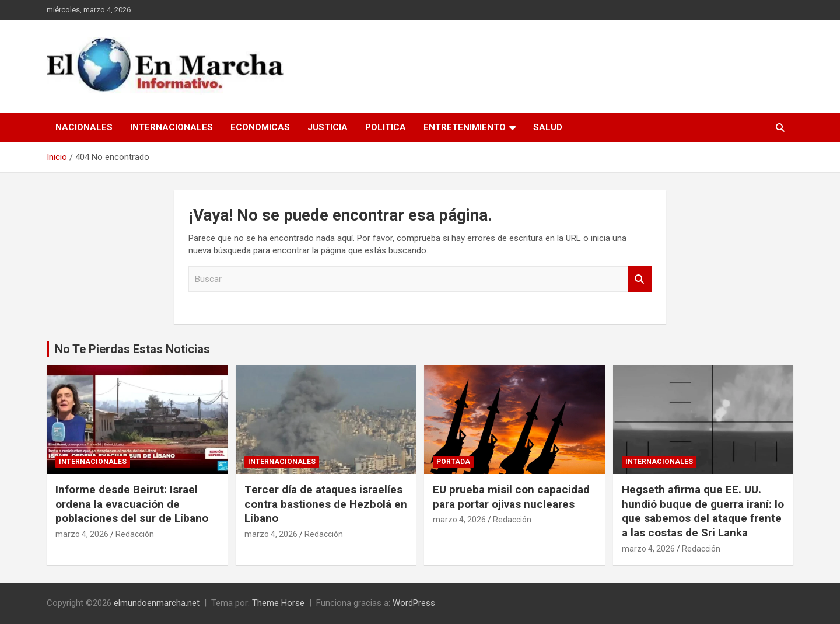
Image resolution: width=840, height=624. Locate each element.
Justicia (328, 127)
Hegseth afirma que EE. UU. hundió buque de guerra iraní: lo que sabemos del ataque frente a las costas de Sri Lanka (703, 511)
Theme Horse (278, 603)
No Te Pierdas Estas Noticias (132, 349)
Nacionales (84, 127)
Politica (386, 127)
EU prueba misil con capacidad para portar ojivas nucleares (511, 497)
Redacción (135, 534)
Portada (453, 462)
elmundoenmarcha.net (157, 603)
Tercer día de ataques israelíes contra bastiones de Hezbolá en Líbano (326, 504)
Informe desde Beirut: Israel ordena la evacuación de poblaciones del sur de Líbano (132, 504)
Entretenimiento (465, 127)
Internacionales (171, 127)
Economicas (260, 127)
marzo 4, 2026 (82, 534)
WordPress (414, 603)
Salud (548, 127)
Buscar (640, 279)
